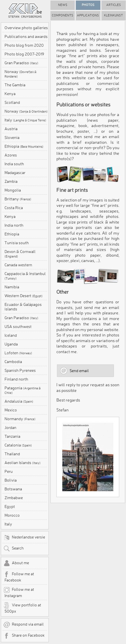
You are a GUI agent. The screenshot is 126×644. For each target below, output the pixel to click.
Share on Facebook (24, 636)
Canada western (18, 265)
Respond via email (24, 625)
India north (14, 225)
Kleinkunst (113, 15)
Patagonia (23, 390)
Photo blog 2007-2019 (24, 54)
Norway (21, 74)
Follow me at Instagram (19, 592)
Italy (25, 120)
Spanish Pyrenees (20, 370)
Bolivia (11, 480)
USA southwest (18, 327)
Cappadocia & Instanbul (25, 276)
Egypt (10, 506)
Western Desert (24, 296)
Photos (88, 5)
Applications (88, 15)
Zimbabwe (14, 498)
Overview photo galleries (26, 28)
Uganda (11, 344)
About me (16, 563)
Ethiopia (24, 146)
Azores (11, 155)
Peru (9, 471)
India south (14, 164)
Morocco (12, 515)
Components (63, 15)
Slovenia (12, 138)
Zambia (11, 181)
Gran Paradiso (21, 63)
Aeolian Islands (23, 463)
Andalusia (19, 401)
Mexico (11, 410)
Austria (11, 129)
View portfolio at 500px (22, 608)
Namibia (12, 287)
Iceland (11, 335)
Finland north (16, 379)
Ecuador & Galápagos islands (23, 307)
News (63, 5)
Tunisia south (17, 243)
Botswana (13, 489)
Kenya (10, 94)
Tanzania (12, 436)
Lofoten (18, 353)
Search (14, 549)
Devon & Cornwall (20, 254)
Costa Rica (14, 208)
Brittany (18, 199)
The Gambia (15, 85)
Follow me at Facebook (19, 577)
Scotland (12, 102)
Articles (114, 5)
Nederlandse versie (24, 538)
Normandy (20, 419)
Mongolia (13, 190)
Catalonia (18, 445)
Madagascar (15, 173)
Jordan (10, 428)
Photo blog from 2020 (24, 45)
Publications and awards (26, 37)
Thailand (12, 454)
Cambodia (13, 362)
